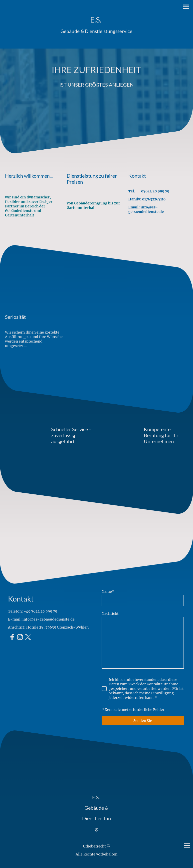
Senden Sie (143, 721)
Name (108, 592)
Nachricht (110, 614)
